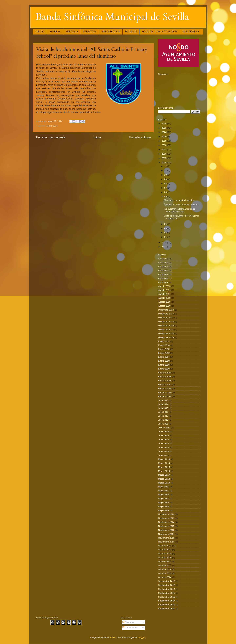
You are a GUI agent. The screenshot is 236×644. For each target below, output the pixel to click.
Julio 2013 (163, 400)
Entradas (128, 622)
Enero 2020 (164, 369)
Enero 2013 (164, 341)
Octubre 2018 (165, 569)
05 (166, 196)
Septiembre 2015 (167, 593)
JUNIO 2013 (164, 428)
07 (166, 188)
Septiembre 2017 (167, 601)
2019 (164, 141)
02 (166, 233)
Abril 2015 (163, 267)
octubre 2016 (165, 561)
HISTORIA (72, 32)
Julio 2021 (163, 424)
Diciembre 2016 (166, 326)
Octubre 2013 (165, 550)
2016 (164, 154)
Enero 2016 (164, 353)
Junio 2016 (164, 440)
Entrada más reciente (51, 137)
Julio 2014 (163, 404)
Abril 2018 (163, 278)
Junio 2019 (164, 451)
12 (166, 166)
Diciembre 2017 (166, 329)
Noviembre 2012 (166, 514)
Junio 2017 (164, 443)
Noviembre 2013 (166, 518)
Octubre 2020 (165, 577)
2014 (164, 162)
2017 (164, 149)
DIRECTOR (90, 32)
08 (166, 183)
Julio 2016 (163, 412)
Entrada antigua (140, 137)
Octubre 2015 (165, 558)
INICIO (40, 32)
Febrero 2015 (165, 377)
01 (166, 237)
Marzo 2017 (164, 475)
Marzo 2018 (164, 479)
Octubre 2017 (165, 565)
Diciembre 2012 (166, 310)
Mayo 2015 (164, 495)
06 (166, 192)
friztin (113, 637)
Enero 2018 (164, 361)
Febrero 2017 (165, 385)
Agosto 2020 (164, 306)
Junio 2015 (164, 436)
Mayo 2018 (164, 506)
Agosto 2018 (164, 298)
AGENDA (55, 32)
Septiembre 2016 (167, 597)
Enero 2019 (164, 365)
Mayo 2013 (164, 487)
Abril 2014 (163, 263)
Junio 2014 (164, 432)
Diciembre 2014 (166, 318)
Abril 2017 (163, 274)
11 (166, 170)
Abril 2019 (163, 282)
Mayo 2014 (52, 126)
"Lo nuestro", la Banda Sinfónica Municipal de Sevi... (180, 210)
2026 (164, 123)
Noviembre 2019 (166, 542)
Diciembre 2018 (166, 333)
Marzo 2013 (164, 459)
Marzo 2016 (164, 471)
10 (166, 175)
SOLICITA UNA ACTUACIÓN (160, 32)
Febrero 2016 (165, 381)
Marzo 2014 (164, 463)
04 (166, 224)
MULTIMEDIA (191, 32)
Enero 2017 (164, 357)
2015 (164, 158)
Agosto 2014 (164, 290)
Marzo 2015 (164, 467)
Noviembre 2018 (166, 538)
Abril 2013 (163, 259)
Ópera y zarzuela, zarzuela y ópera (181, 205)
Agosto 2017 (164, 294)
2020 (164, 136)
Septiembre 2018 (167, 605)
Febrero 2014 (165, 373)
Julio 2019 (163, 420)
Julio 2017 (163, 416)
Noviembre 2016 (166, 530)
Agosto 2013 (164, 286)
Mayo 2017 (164, 502)
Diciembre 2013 (166, 314)
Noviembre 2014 (166, 522)
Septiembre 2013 (167, 585)
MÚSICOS (131, 32)
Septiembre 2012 (167, 581)
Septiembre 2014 (167, 589)
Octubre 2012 (165, 546)
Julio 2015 (163, 408)
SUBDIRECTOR (111, 32)
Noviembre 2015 (166, 526)
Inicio (97, 137)
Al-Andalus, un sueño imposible (179, 200)
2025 (164, 128)
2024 (164, 132)
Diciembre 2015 (166, 322)
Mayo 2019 (164, 510)
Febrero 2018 (165, 388)
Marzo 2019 (164, 483)
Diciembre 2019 (166, 337)
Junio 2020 (164, 455)
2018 (164, 145)
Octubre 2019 (165, 573)
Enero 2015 (164, 349)
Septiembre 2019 (167, 609)
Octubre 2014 (165, 554)
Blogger (141, 637)
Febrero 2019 (165, 392)
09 (166, 179)
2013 (164, 242)
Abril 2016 (163, 270)
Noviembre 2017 (166, 534)
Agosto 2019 (164, 302)
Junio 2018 (164, 447)
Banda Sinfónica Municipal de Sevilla (112, 17)
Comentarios (130, 627)
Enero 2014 (164, 345)
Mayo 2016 (164, 499)
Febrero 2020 (165, 396)
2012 (164, 247)
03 (166, 228)
